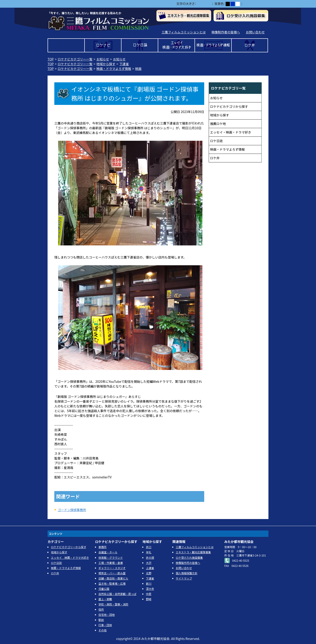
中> (203, 4)
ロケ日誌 (140, 45)
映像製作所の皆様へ (188, 563)
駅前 (101, 620)
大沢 (149, 563)
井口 (149, 547)
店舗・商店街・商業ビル (113, 578)
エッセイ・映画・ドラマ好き (231, 132)
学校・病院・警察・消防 (113, 604)
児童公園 (104, 589)
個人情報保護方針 (187, 573)
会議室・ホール (108, 552)
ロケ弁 (250, 45)
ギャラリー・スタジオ (112, 568)
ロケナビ (103, 45)
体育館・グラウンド (111, 557)
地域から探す (106, 64)
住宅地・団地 (107, 615)
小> (199, 4)
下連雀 (124, 64)
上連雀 (150, 568)
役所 (101, 609)
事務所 (103, 547)
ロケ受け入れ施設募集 (189, 557)
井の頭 (150, 557)
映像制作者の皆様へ (226, 32)
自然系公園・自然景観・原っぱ (117, 594)
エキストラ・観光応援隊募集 (193, 552)
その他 (103, 630)
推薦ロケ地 (218, 124)
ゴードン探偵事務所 (72, 510)
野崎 (149, 599)
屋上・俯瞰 (105, 599)
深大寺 (150, 589)
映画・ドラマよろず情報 (213, 45)
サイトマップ (184, 578)
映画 (138, 69)
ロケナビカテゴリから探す (229, 106)
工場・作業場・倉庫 (111, 563)
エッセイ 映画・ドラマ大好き (176, 45)
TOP (66, 45)
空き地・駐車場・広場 (112, 583)
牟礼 (149, 552)
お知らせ (103, 59)
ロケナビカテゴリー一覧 (75, 59)
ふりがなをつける (256, 4)
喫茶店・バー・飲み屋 (112, 573)
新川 (149, 583)
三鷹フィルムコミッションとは (184, 32)
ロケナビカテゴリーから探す (69, 547)
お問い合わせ (255, 32)
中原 (149, 594)
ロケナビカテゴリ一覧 (228, 88)
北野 (149, 573)
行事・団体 (105, 625)
